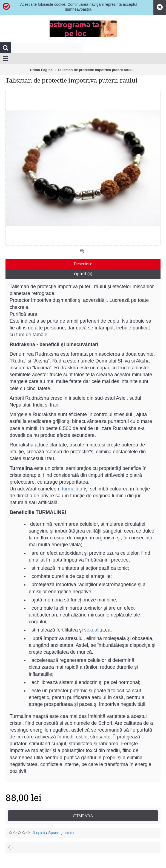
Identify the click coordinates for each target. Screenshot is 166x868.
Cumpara (83, 816)
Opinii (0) (83, 274)
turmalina (72, 489)
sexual (91, 630)
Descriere (83, 264)
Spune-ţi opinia (61, 833)
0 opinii (39, 833)
